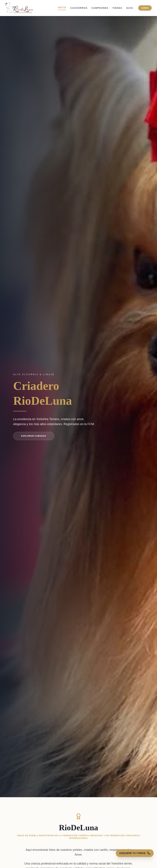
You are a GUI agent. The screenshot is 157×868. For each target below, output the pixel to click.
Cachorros (79, 8)
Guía (130, 8)
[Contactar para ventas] (133, 859)
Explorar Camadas (34, 436)
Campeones (100, 8)
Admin (145, 8)
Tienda (117, 8)
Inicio (62, 7)
